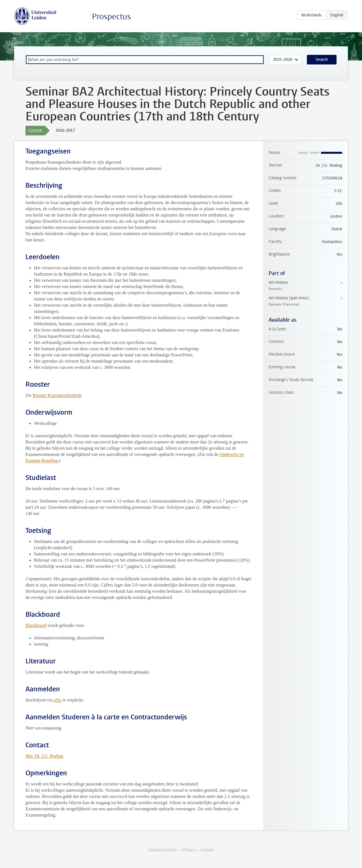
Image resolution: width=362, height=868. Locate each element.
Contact (207, 850)
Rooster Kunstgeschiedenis (57, 395)
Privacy (189, 850)
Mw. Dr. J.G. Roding (44, 756)
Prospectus (111, 17)
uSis (58, 700)
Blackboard (36, 625)
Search (322, 59)
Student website (162, 850)
